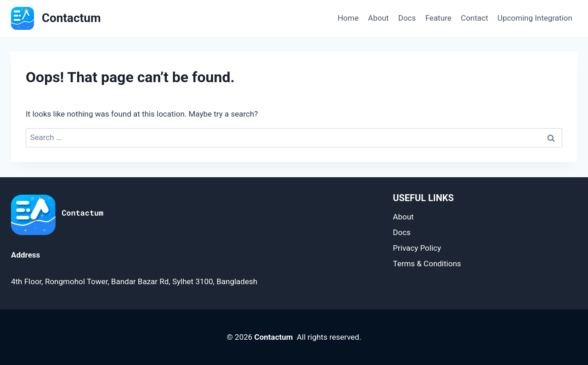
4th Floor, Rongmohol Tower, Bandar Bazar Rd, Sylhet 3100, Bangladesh (134, 281)
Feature (438, 18)
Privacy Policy (417, 248)
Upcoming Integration (535, 18)
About (378, 18)
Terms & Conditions (427, 264)
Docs (407, 18)
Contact (474, 18)
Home (348, 18)
